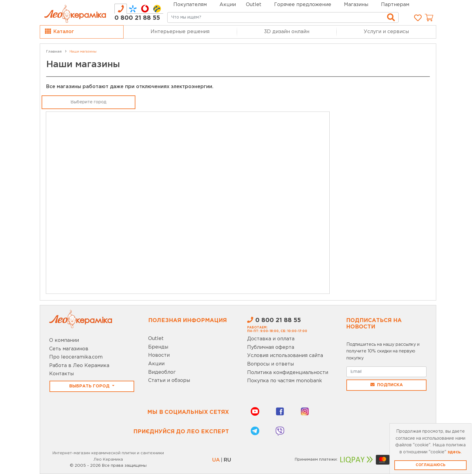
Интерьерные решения (180, 32)
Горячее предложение (303, 5)
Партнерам (395, 5)
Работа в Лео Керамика (79, 366)
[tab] (121, 9)
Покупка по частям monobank (285, 381)
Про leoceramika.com (76, 357)
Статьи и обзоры (169, 381)
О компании (64, 340)
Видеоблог (162, 372)
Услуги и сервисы (386, 32)
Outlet (156, 339)
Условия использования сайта (285, 356)
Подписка (387, 385)
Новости (159, 355)
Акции (228, 5)
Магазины (356, 5)
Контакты (61, 374)
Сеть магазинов (69, 349)
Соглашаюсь (430, 465)
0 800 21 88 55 (137, 18)
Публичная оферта (271, 347)
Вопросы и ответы (270, 364)
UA (216, 460)
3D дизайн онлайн (287, 32)
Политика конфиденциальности (288, 373)
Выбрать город (90, 386)
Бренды (158, 347)
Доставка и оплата (271, 339)
